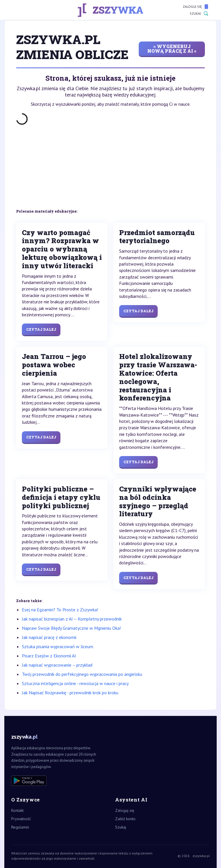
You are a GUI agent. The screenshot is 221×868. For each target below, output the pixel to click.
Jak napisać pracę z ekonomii (49, 637)
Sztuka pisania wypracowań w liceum (58, 646)
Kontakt (17, 810)
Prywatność (21, 819)
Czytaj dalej (41, 329)
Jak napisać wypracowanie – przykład (57, 665)
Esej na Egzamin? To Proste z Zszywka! (60, 610)
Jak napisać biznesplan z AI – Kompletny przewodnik (72, 619)
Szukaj (199, 14)
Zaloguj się (195, 7)
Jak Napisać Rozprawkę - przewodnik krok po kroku (70, 693)
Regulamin (20, 827)
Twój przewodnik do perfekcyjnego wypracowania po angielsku (82, 674)
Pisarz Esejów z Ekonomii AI (49, 656)
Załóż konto (125, 819)
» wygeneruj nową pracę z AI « (172, 49)
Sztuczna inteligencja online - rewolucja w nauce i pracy (75, 683)
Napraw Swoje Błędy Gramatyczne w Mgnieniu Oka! (71, 628)
